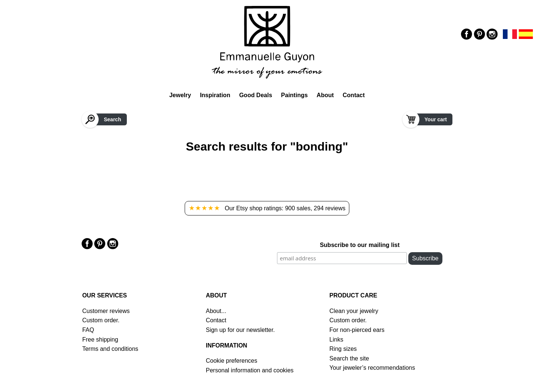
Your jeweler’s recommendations (372, 368)
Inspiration (215, 95)
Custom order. (101, 320)
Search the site (349, 358)
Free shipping (100, 340)
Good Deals (256, 95)
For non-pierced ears (357, 330)
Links (336, 340)
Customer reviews (106, 311)
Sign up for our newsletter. (240, 330)
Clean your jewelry (354, 311)
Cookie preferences (232, 361)
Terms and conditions (110, 349)
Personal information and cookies (250, 370)
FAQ (88, 330)
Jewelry (180, 95)
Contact (354, 95)
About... (216, 311)
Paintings (294, 95)
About (325, 95)
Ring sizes (343, 349)
